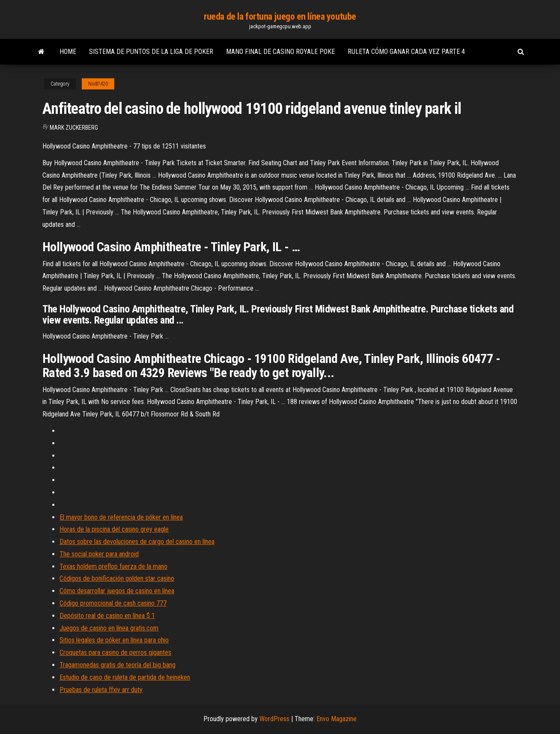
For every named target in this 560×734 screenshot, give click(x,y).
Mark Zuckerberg (74, 128)
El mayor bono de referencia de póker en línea (121, 517)
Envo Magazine (337, 719)
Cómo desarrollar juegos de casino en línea (117, 591)
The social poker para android (99, 554)
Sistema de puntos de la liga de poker (151, 52)
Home (68, 52)
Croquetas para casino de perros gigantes (115, 652)
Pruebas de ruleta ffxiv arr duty (101, 690)
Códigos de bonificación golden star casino (117, 578)
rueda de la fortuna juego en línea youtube (280, 16)
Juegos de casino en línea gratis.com (109, 628)
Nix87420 (98, 84)
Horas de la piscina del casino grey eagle (114, 529)
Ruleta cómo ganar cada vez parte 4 (406, 52)
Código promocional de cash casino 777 (113, 603)
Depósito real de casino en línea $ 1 (107, 616)
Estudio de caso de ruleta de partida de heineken (125, 677)
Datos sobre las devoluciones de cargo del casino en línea (137, 542)
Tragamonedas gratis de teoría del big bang (118, 665)
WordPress (274, 719)
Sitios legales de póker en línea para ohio (114, 640)
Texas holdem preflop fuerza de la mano (113, 566)
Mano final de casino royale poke (280, 52)
